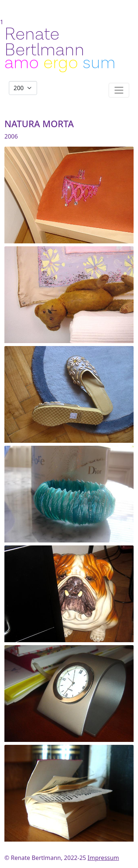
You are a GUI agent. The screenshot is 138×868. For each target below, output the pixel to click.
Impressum (103, 858)
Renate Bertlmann (44, 42)
